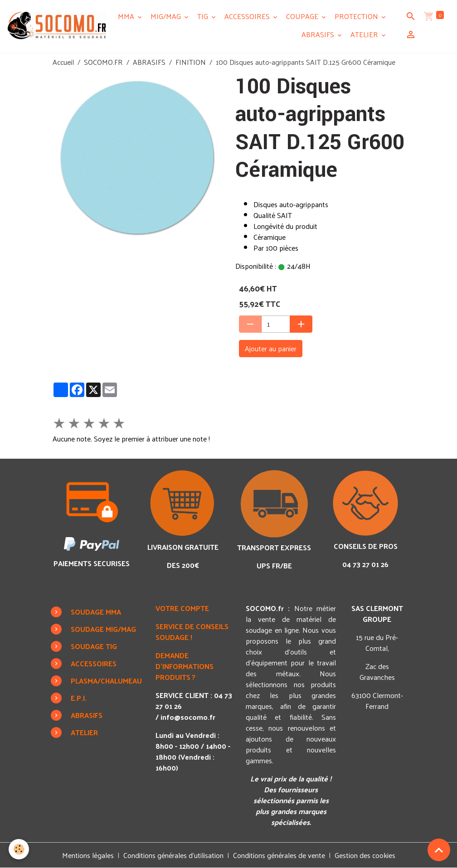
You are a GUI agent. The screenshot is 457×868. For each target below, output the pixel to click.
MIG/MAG (167, 16)
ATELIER (365, 34)
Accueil (63, 62)
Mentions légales (88, 855)
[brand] (57, 25)
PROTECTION (357, 16)
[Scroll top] (439, 850)
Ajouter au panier (271, 348)
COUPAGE (303, 16)
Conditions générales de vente (279, 855)
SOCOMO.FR (103, 62)
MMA (127, 16)
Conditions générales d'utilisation (173, 855)
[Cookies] (19, 849)
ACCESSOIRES (248, 16)
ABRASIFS (319, 34)
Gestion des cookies (365, 855)
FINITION (191, 62)
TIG (204, 16)
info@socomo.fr (188, 717)
